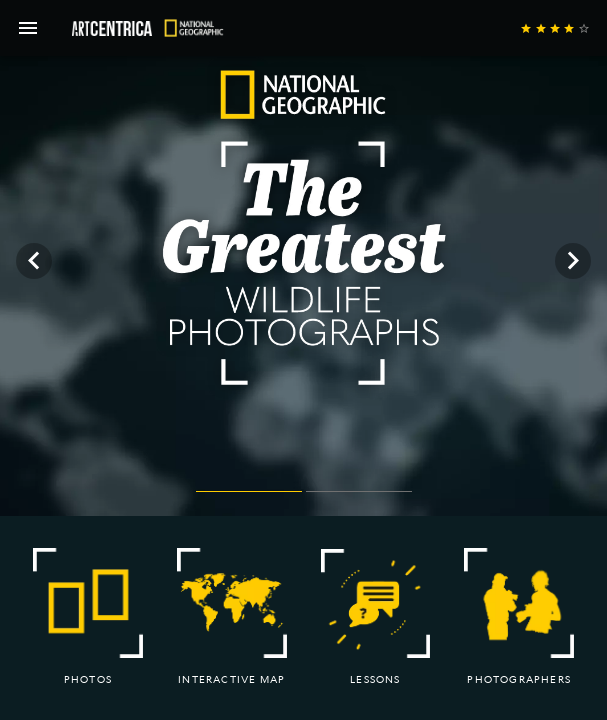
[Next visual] (573, 261)
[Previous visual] (34, 261)
